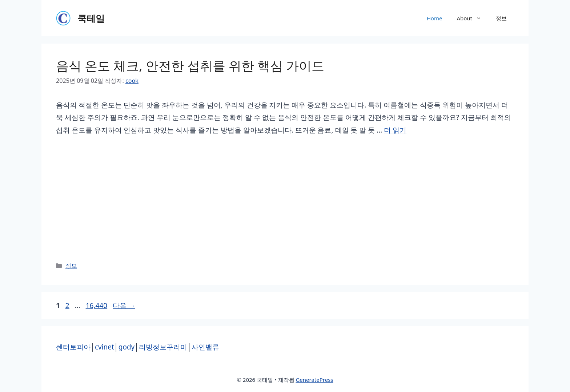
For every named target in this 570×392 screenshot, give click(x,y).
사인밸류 (205, 347)
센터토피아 (73, 347)
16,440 (96, 306)
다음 (124, 306)
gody (127, 347)
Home (435, 18)
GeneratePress (314, 380)
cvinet (105, 347)
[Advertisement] (285, 199)
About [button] (473, 18)
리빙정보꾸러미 (163, 347)
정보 (501, 18)
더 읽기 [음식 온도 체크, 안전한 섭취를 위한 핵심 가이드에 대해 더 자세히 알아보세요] (395, 130)
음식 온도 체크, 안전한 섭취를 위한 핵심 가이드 (190, 66)
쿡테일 (91, 18)
